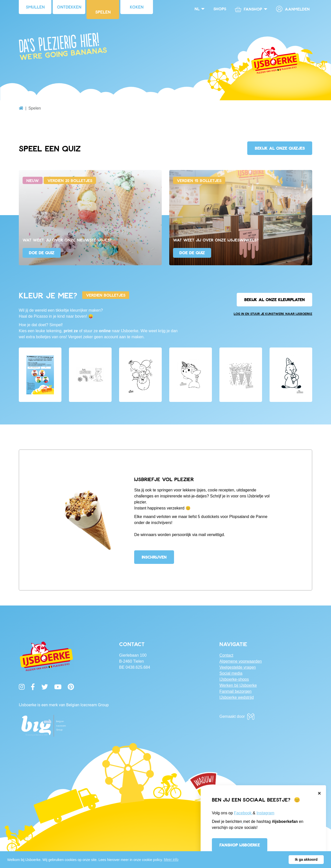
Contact (226, 655)
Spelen (103, 12)
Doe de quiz (42, 253)
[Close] (319, 793)
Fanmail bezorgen (235, 691)
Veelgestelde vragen (238, 667)
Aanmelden (293, 9)
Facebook (243, 813)
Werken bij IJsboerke (238, 685)
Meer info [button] (171, 859)
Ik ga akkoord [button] (306, 859)
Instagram (265, 813)
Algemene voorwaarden (241, 661)
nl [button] (197, 9)
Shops (220, 9)
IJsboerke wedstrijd (237, 697)
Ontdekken (69, 7)
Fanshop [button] (249, 9)
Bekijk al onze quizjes (280, 148)
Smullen (35, 7)
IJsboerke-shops (234, 679)
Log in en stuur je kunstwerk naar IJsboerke (273, 314)
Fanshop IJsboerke (240, 845)
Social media (231, 673)
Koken (137, 7)
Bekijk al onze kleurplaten (274, 299)
